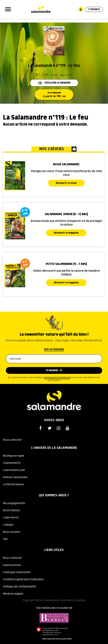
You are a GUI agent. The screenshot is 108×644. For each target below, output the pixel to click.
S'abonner (94, 9)
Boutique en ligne (14, 456)
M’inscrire (52, 370)
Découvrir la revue (66, 183)
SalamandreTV (12, 463)
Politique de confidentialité (19, 587)
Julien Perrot (11, 518)
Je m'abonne (54, 95)
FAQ (5, 539)
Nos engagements (14, 503)
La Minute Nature (13, 485)
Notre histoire (11, 510)
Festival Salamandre (15, 477)
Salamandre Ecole (14, 470)
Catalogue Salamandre (17, 572)
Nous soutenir (12, 532)
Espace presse (12, 565)
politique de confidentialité (57, 378)
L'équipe (8, 525)
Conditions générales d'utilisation (23, 579)
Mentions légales (13, 594)
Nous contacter (12, 440)
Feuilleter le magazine (54, 83)
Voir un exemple (54, 349)
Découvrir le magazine (66, 233)
